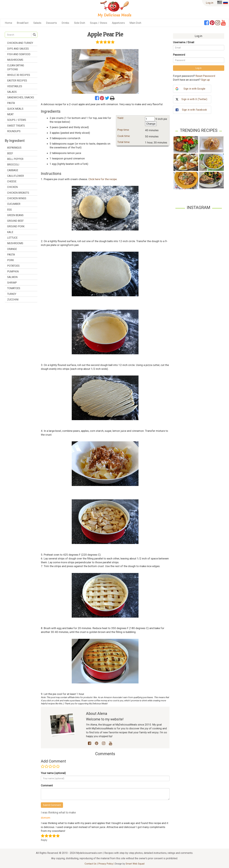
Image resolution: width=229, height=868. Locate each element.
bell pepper (15, 159)
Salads (37, 23)
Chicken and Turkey (20, 43)
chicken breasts (18, 193)
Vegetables (15, 86)
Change (151, 124)
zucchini (13, 300)
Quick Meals (15, 109)
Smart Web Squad (135, 864)
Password (179, 55)
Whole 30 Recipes (19, 75)
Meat (10, 114)
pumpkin (13, 272)
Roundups (14, 131)
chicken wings (17, 198)
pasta (11, 255)
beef (10, 153)
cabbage (13, 170)
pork (10, 260)
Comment (47, 785)
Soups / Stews (99, 23)
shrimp (12, 283)
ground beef (15, 221)
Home (9, 23)
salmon (12, 277)
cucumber (14, 204)
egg (9, 210)
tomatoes (14, 288)
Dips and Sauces (18, 49)
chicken (12, 187)
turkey (12, 294)
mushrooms (15, 243)
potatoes (13, 266)
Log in (210, 3)
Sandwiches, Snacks (21, 97)
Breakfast (23, 23)
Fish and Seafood (19, 54)
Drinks (65, 23)
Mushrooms (15, 60)
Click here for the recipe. (103, 179)
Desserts (52, 23)
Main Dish (135, 23)
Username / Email (184, 42)
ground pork (16, 226)
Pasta (11, 103)
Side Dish (80, 23)
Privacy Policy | (107, 864)
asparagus (14, 148)
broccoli (13, 165)
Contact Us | (91, 864)
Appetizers (118, 23)
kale (10, 232)
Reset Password (205, 76)
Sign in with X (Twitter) (194, 99)
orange (12, 249)
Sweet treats (16, 126)
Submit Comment (52, 805)
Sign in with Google (194, 89)
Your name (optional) (53, 773)
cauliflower (16, 176)
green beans (15, 215)
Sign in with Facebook (194, 110)
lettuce (12, 238)
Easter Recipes (17, 81)
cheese (12, 181)
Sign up (205, 80)
